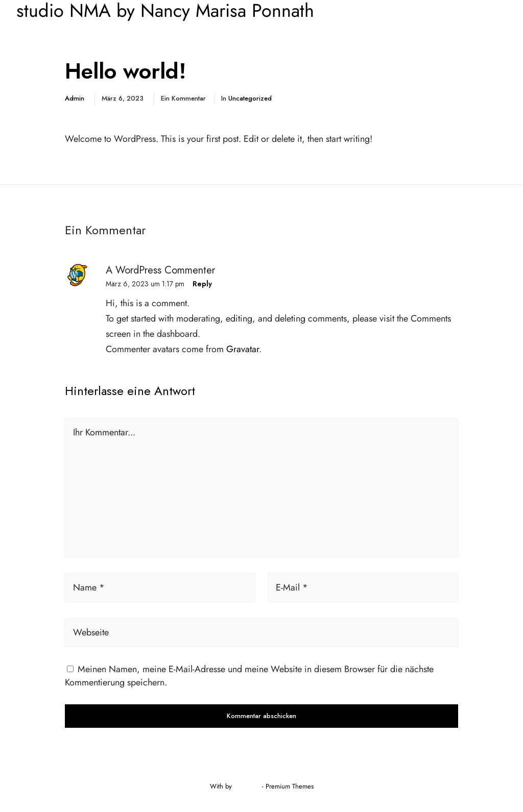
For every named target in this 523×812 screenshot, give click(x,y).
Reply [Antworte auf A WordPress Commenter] (202, 284)
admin (75, 98)
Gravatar (243, 349)
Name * (89, 587)
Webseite (91, 632)
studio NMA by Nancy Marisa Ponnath (165, 11)
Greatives (247, 786)
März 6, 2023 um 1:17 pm (145, 284)
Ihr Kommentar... (104, 432)
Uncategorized (250, 98)
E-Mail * (292, 587)
